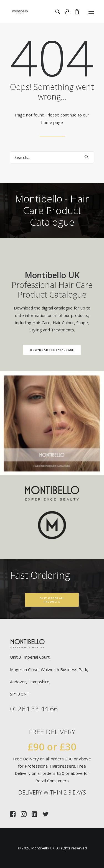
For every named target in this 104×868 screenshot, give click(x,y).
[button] (91, 12)
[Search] (55, 12)
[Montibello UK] (20, 12)
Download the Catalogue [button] (44, 350)
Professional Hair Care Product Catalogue (44, 285)
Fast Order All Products (52, 600)
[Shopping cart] (74, 12)
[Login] (65, 12)
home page (52, 122)
